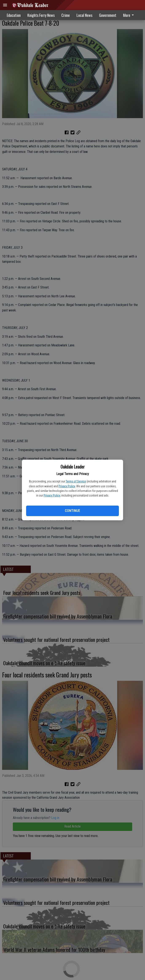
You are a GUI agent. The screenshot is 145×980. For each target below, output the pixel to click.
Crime (66, 15)
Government (108, 15)
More (129, 15)
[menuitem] (130, 15)
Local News (84, 15)
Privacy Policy (67, 486)
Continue (72, 511)
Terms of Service (76, 481)
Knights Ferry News (41, 15)
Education (14, 15)
